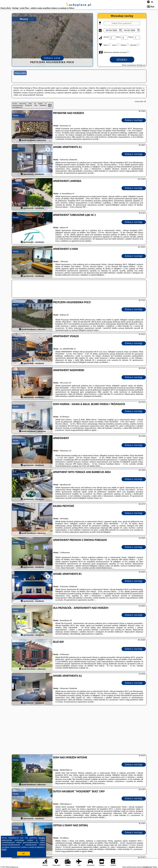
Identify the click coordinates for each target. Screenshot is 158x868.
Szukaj (122, 60)
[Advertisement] (79, 730)
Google (42, 838)
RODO (4, 849)
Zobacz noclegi (134, 120)
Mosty (16, 116)
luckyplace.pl (79, 5)
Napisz (155, 867)
